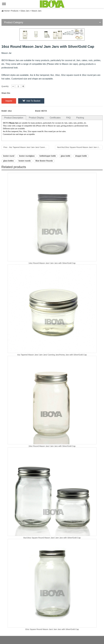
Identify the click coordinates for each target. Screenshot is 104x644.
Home (7, 11)
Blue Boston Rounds (44, 161)
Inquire (9, 101)
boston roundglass (27, 156)
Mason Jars (36, 11)
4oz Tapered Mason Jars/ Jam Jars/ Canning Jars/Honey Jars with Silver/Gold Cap (52, 355)
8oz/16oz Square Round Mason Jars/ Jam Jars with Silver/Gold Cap (52, 538)
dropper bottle (81, 156)
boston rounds (25, 161)
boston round (9, 156)
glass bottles (9, 161)
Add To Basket (33, 101)
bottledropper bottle (48, 156)
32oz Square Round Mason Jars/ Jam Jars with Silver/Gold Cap (52, 629)
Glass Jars (25, 11)
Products (15, 11)
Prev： (26, 147)
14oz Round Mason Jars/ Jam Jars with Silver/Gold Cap (52, 263)
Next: (80, 147)
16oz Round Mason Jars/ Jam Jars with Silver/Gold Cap (52, 446)
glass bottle (65, 156)
